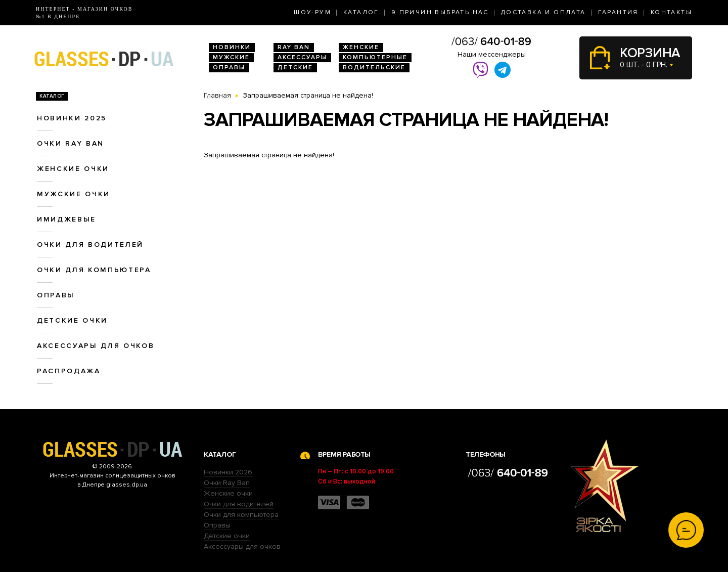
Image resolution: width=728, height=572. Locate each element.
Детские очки (72, 320)
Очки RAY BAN (71, 143)
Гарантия (618, 12)
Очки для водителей (90, 245)
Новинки (232, 47)
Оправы (229, 68)
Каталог (361, 12)
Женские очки (73, 169)
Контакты (671, 12)
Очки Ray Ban (227, 483)
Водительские (374, 68)
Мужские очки (74, 194)
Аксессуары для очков (96, 346)
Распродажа (69, 371)
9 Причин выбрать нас (440, 12)
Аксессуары (302, 57)
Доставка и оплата (543, 12)
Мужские (231, 57)
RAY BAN (294, 47)
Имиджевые (66, 219)
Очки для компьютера (94, 270)
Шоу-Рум (312, 12)
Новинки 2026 (228, 472)
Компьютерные (375, 57)
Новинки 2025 (72, 118)
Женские (361, 47)
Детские (295, 68)
